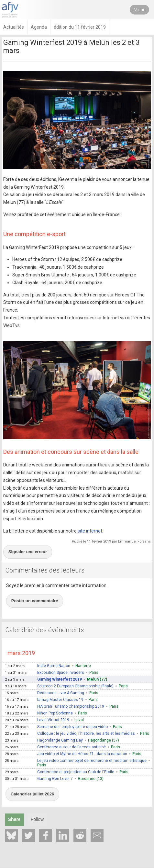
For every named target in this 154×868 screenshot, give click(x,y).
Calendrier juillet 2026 (32, 794)
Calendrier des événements (45, 630)
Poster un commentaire (35, 601)
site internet (90, 531)
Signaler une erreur (28, 552)
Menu (140, 10)
